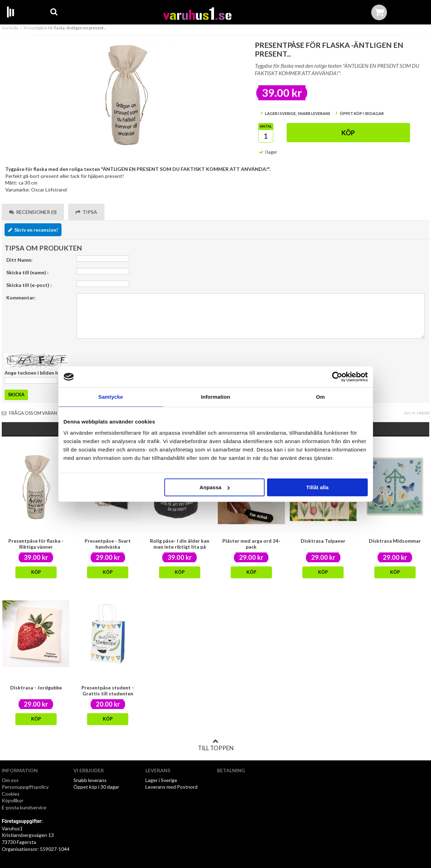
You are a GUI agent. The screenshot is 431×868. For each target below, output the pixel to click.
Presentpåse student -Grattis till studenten (108, 690)
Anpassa (215, 487)
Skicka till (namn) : (27, 272)
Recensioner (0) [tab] (33, 212)
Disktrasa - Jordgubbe (36, 688)
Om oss (10, 780)
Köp (348, 133)
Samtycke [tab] (111, 397)
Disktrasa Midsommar (395, 541)
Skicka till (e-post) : (29, 285)
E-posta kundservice (25, 807)
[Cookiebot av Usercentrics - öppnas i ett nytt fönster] (337, 377)
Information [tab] (216, 397)
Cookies (11, 794)
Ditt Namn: (19, 260)
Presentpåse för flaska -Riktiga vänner (36, 544)
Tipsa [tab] (86, 212)
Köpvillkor (13, 800)
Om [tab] (320, 397)
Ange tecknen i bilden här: (34, 373)
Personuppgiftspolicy (25, 787)
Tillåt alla (317, 487)
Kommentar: (21, 298)
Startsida (10, 28)
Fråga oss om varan (29, 413)
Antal (266, 126)
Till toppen (216, 745)
